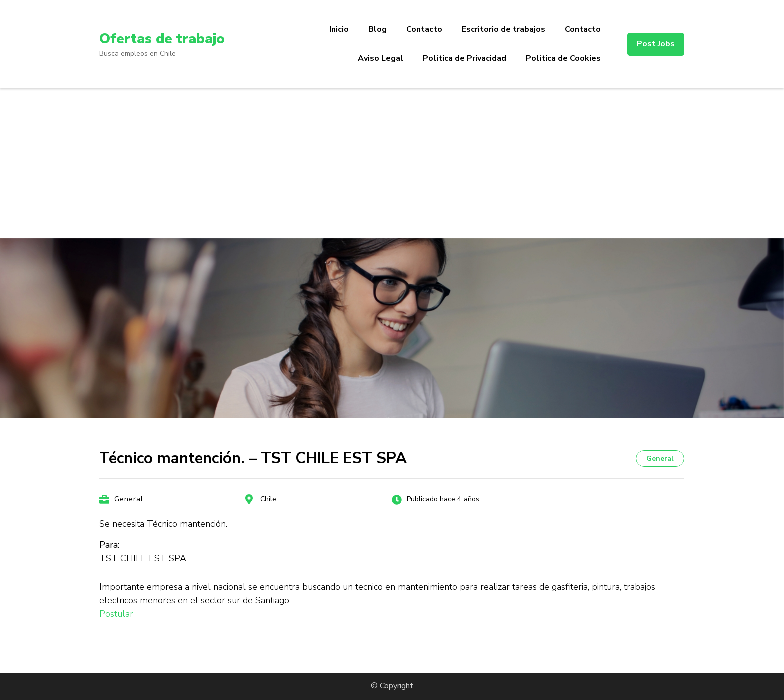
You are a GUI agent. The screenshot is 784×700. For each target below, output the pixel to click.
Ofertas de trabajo (162, 39)
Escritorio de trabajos (504, 29)
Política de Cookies (563, 58)
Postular (116, 614)
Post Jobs (656, 44)
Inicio (339, 29)
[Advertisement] (392, 163)
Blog (378, 29)
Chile (268, 499)
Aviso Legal (381, 58)
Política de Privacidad (465, 58)
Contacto (424, 29)
